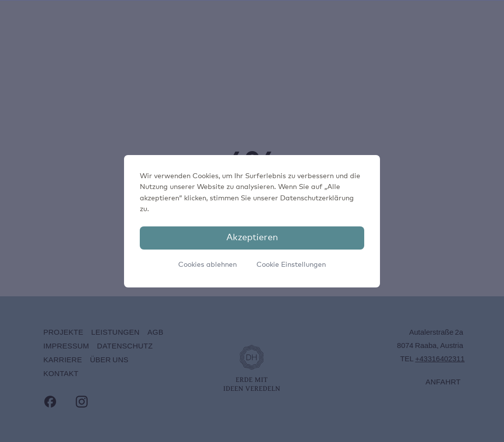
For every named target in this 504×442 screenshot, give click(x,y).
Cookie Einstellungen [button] (291, 265)
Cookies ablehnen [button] (207, 265)
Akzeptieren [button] (252, 238)
